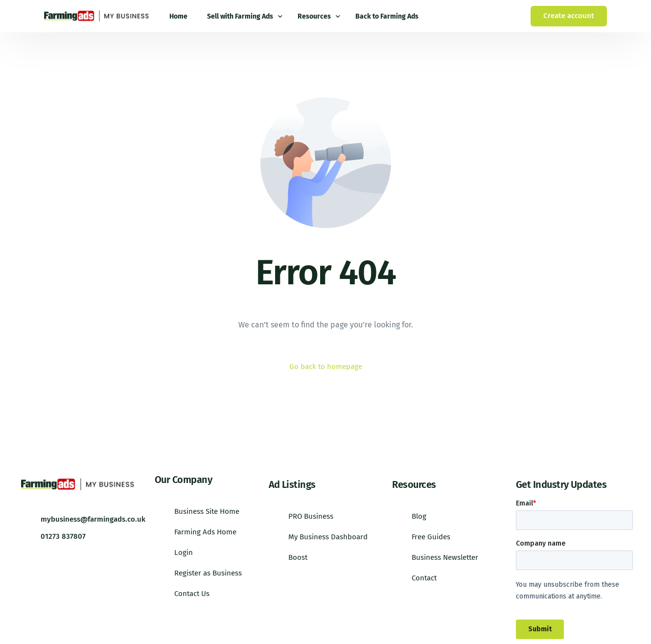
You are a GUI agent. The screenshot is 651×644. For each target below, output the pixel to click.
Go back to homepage (325, 367)
